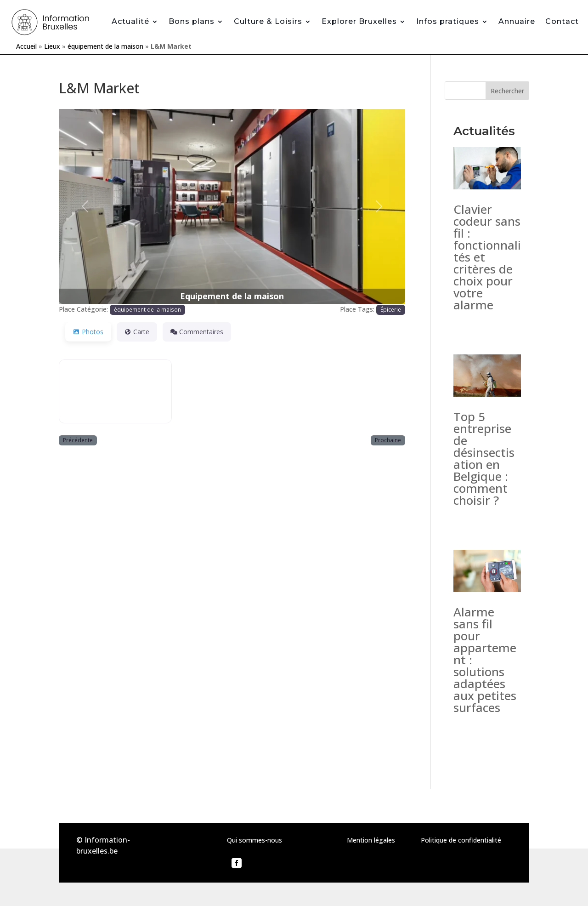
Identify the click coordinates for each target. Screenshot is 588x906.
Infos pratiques (448, 21)
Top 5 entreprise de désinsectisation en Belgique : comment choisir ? (484, 458)
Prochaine (388, 440)
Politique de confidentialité (461, 840)
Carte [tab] (137, 332)
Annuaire (517, 21)
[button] (85, 206)
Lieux (52, 46)
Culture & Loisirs (268, 21)
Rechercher (507, 91)
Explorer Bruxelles (359, 21)
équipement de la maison (105, 46)
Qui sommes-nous (254, 840)
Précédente (78, 440)
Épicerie (391, 309)
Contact (562, 21)
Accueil (26, 46)
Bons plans (192, 21)
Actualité (130, 21)
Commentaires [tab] (197, 332)
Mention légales (371, 840)
